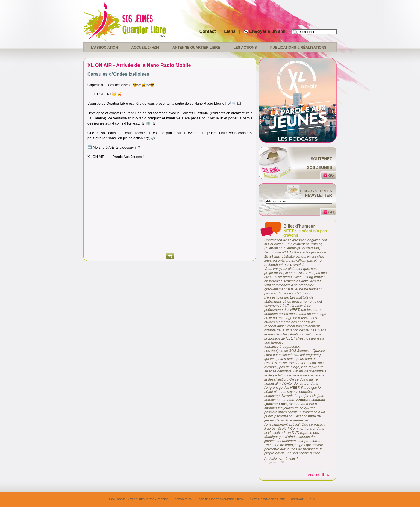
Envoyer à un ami (267, 31)
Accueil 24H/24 (145, 47)
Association (183, 499)
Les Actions (245, 47)
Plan (313, 499)
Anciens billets (318, 475)
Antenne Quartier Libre (196, 47)
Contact (208, 31)
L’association (105, 47)
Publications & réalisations (298, 47)
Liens (230, 31)
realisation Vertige (154, 499)
